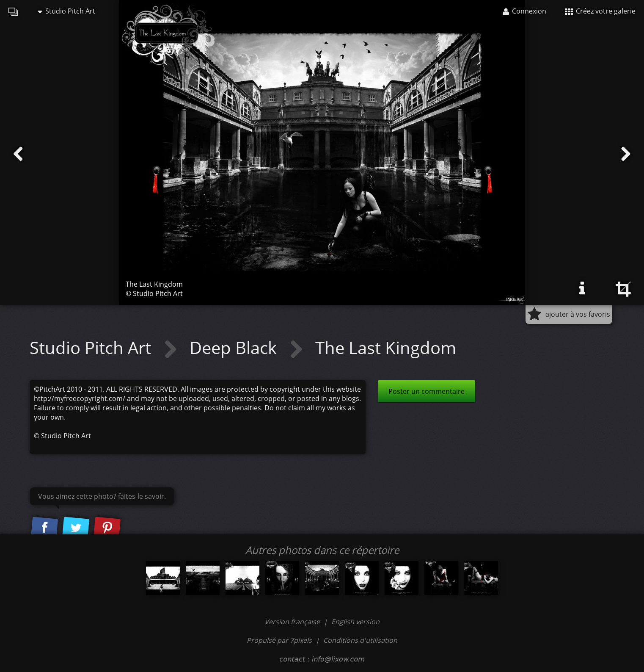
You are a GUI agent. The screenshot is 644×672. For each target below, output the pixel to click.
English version (355, 622)
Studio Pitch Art (66, 11)
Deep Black (235, 347)
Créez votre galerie (600, 11)
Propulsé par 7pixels (279, 640)
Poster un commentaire (427, 391)
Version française (293, 622)
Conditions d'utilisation (360, 640)
